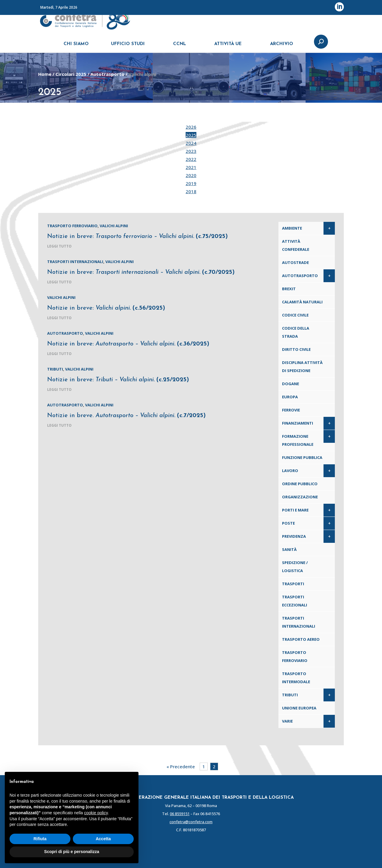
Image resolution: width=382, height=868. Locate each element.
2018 (191, 191)
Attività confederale (296, 245)
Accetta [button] (103, 839)
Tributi (55, 369)
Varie (287, 721)
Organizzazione (300, 497)
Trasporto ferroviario (72, 226)
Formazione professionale (298, 440)
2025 (191, 135)
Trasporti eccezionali (295, 601)
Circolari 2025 (71, 74)
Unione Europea (299, 708)
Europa (290, 397)
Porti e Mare (295, 510)
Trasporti (293, 584)
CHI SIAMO (76, 47)
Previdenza (294, 536)
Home (45, 74)
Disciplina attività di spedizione (302, 367)
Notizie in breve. (126, 416)
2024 (191, 143)
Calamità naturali (302, 302)
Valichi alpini (114, 226)
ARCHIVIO (282, 47)
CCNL (180, 47)
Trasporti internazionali (75, 262)
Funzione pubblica (302, 457)
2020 (191, 175)
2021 (191, 167)
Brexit (289, 289)
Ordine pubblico (300, 484)
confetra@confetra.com (191, 822)
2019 (191, 183)
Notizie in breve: (137, 236)
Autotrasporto (107, 74)
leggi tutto (59, 246)
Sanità (289, 549)
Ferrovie (291, 410)
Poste (288, 523)
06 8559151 (180, 814)
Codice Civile (295, 315)
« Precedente (181, 766)
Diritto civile (296, 349)
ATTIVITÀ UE (228, 47)
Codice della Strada (296, 332)
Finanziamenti (298, 423)
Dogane (291, 384)
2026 (191, 127)
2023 (191, 151)
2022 (191, 159)
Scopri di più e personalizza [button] (72, 852)
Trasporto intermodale (296, 678)
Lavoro (290, 471)
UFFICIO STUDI (128, 47)
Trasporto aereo (301, 639)
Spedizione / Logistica (295, 567)
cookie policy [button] (96, 813)
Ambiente (292, 228)
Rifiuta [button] (40, 839)
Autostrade (295, 262)
